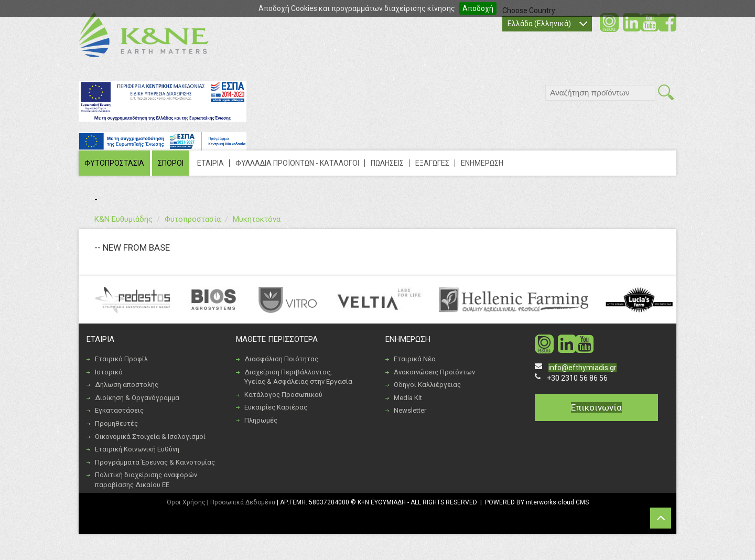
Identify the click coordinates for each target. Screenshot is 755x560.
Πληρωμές (261, 420)
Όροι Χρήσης (186, 502)
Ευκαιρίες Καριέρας (276, 407)
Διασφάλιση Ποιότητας (281, 359)
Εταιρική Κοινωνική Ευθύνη (137, 449)
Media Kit (408, 398)
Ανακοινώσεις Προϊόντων (434, 372)
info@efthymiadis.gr (583, 368)
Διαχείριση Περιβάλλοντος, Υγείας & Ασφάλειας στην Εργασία (298, 377)
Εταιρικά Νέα (415, 359)
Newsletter (410, 410)
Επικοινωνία (596, 407)
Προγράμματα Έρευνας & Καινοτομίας (155, 462)
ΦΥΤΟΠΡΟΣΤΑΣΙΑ (114, 163)
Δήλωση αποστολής (127, 385)
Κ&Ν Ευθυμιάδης (123, 219)
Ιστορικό (109, 372)
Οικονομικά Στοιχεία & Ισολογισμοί (150, 437)
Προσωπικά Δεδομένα (243, 502)
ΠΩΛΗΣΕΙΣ (387, 163)
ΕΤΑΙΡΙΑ (211, 163)
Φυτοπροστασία (193, 219)
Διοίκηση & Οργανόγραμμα (137, 398)
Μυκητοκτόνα (257, 219)
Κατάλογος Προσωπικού (283, 395)
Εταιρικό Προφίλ (121, 359)
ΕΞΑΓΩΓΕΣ (432, 163)
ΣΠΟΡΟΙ (171, 163)
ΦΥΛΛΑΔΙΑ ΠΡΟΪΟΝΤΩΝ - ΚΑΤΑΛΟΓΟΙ (297, 163)
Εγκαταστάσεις (119, 410)
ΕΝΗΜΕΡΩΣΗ (482, 163)
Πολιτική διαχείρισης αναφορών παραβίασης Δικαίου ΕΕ (146, 480)
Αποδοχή (478, 8)
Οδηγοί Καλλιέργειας (427, 385)
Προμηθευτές (116, 423)
